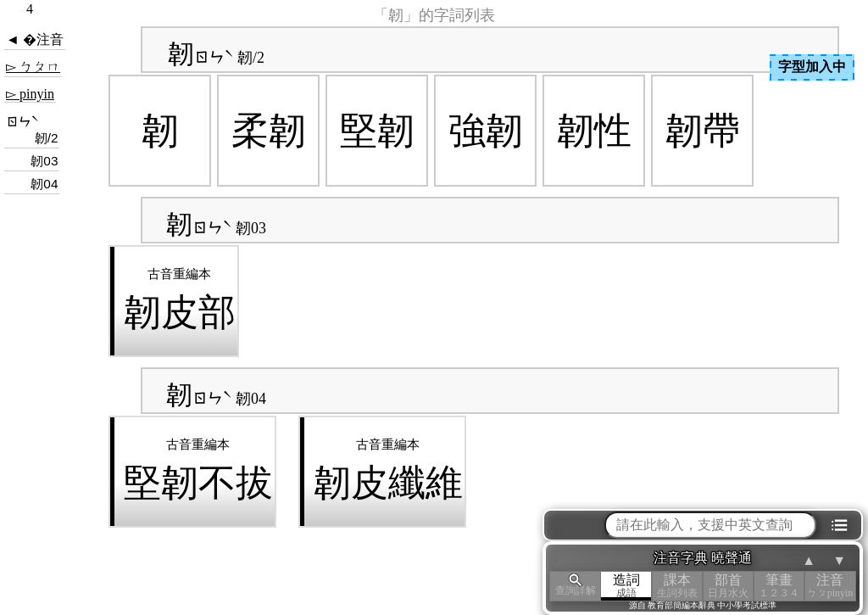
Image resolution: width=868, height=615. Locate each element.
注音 (830, 586)
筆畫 (779, 586)
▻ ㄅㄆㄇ (33, 67)
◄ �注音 (35, 39)
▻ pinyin (30, 94)
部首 (728, 586)
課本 (677, 586)
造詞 (626, 586)
